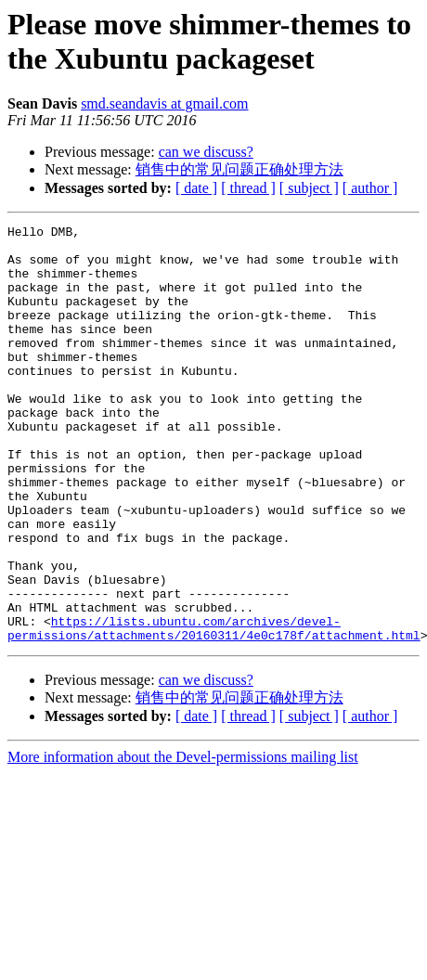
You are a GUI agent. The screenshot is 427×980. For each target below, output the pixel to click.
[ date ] (196, 188)
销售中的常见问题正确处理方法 (239, 169)
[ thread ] (248, 188)
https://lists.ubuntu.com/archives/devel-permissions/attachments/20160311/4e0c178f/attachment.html (214, 710)
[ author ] (370, 188)
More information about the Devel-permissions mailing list (183, 840)
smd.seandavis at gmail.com (164, 103)
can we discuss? (206, 152)
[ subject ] (309, 188)
